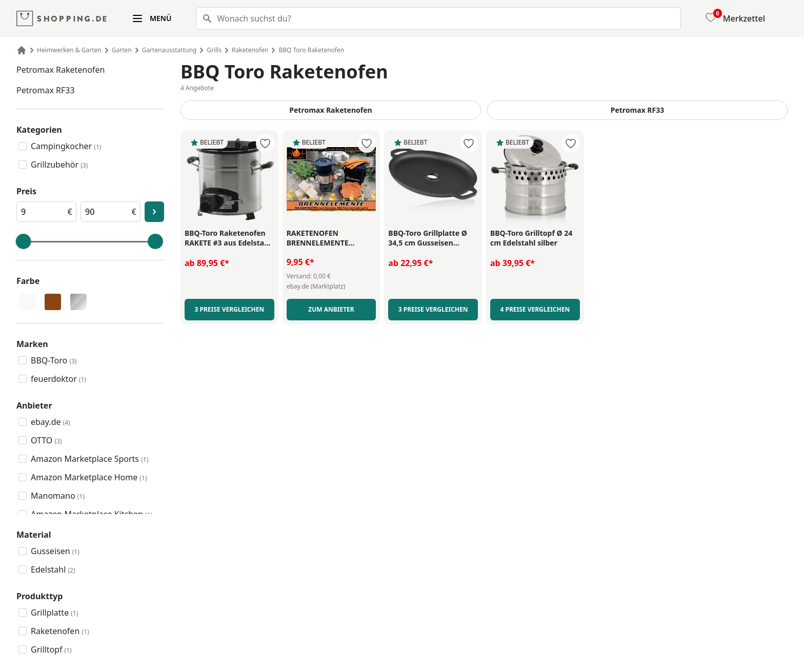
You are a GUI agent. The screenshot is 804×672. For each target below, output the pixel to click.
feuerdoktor (58, 379)
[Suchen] (204, 18)
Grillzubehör (59, 165)
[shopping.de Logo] (62, 19)
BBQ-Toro (54, 360)
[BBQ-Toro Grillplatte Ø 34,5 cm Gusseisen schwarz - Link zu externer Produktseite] (433, 238)
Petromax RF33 (46, 90)
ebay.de (51, 422)
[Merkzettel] (734, 18)
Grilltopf (51, 649)
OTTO (46, 440)
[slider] (24, 241)
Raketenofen (60, 631)
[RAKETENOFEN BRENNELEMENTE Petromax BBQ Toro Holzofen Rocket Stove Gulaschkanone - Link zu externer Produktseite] (331, 238)
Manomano (58, 496)
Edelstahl (53, 569)
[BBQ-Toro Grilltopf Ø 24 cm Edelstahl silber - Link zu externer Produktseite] (535, 238)
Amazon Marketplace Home (89, 477)
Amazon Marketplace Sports (89, 459)
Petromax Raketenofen (61, 70)
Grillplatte (54, 613)
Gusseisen (55, 551)
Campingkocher (66, 146)
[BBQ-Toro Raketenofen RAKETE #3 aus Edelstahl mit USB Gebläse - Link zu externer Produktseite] (229, 238)
